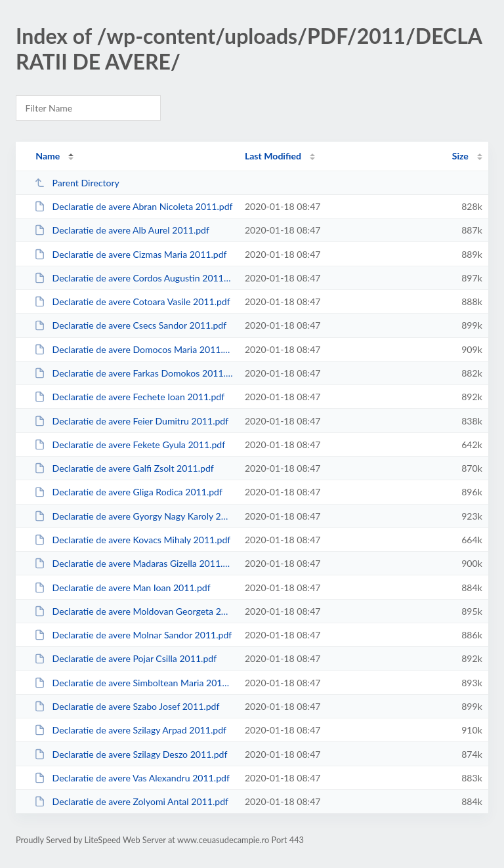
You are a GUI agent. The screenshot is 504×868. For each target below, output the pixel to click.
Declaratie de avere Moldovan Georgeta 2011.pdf (133, 611)
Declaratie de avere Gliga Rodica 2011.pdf (128, 492)
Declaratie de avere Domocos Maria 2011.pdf (133, 349)
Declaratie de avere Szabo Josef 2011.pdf (127, 706)
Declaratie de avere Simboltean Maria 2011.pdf (133, 683)
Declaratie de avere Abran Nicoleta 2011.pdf (133, 206)
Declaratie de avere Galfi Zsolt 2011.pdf (124, 468)
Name (48, 156)
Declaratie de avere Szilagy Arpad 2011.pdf (130, 730)
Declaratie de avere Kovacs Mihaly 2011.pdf (132, 540)
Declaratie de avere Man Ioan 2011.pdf (122, 588)
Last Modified (273, 156)
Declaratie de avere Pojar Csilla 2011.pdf (125, 658)
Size (460, 156)
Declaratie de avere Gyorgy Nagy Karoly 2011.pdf (133, 516)
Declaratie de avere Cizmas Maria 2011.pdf (130, 254)
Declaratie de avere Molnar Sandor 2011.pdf (133, 635)
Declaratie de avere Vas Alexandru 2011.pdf (132, 778)
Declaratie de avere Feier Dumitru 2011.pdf (131, 421)
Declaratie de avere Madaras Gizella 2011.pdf (133, 563)
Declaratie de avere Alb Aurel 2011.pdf (122, 230)
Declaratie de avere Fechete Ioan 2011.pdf (129, 397)
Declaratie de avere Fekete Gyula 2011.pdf (130, 444)
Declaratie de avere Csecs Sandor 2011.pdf (130, 325)
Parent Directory (77, 183)
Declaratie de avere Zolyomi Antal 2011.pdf (131, 801)
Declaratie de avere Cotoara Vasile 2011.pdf (132, 301)
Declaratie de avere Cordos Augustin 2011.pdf (133, 278)
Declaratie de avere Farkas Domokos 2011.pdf (133, 373)
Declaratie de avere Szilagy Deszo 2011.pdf (131, 754)
